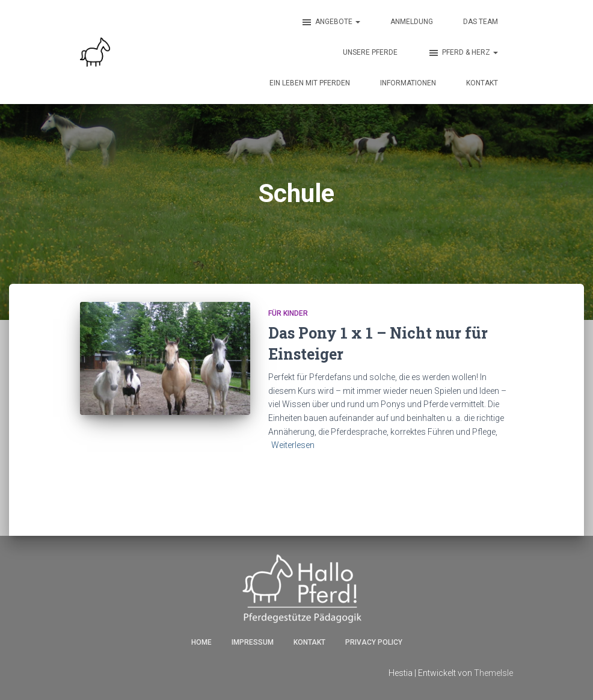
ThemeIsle (493, 673)
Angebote (330, 22)
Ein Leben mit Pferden (310, 83)
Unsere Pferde (370, 52)
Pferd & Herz (463, 53)
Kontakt (482, 83)
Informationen (408, 83)
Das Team (481, 22)
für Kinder (288, 313)
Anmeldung (412, 22)
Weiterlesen (293, 445)
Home (201, 642)
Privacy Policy (374, 642)
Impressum (253, 642)
